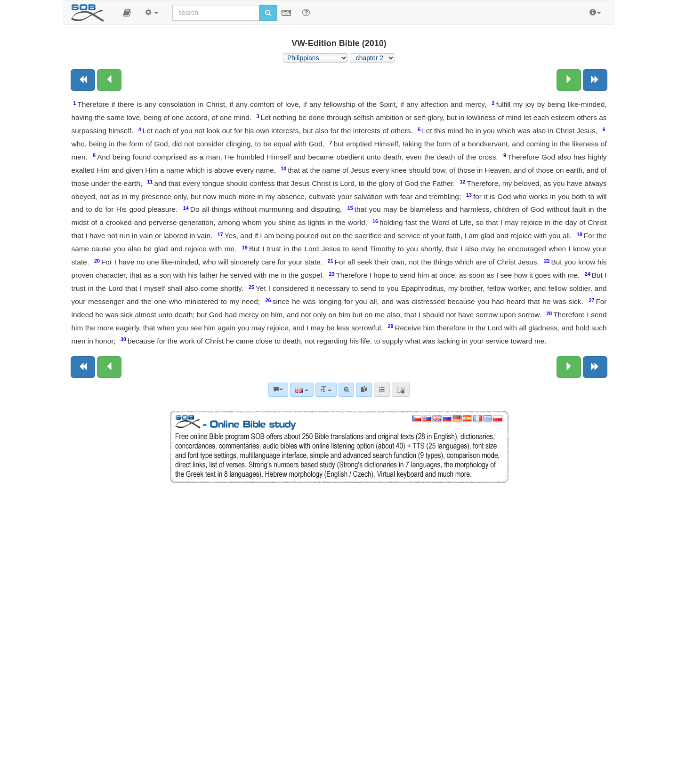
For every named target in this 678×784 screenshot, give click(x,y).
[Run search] (268, 13)
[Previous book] (83, 80)
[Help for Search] (306, 12)
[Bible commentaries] (278, 390)
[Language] (302, 390)
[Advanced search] (346, 390)
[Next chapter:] (569, 80)
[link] (364, 390)
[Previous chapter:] (109, 80)
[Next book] (595, 80)
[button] (127, 13)
